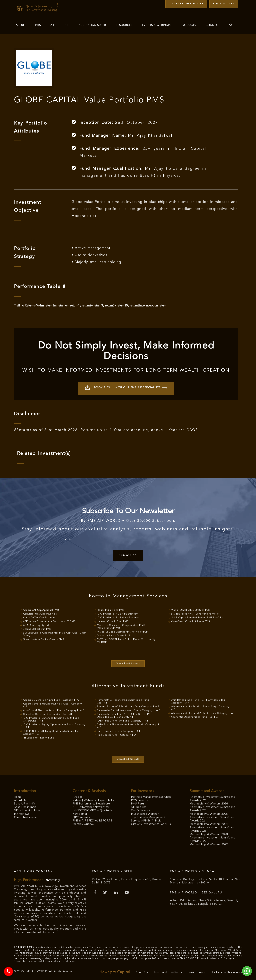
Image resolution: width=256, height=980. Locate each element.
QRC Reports (81, 816)
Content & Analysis (89, 789)
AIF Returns (139, 806)
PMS (38, 25)
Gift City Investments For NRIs (151, 823)
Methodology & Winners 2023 (209, 833)
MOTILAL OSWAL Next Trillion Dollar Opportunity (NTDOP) (126, 640)
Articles (78, 795)
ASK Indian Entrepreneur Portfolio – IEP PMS (49, 620)
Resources (124, 25)
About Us (20, 799)
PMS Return (139, 802)
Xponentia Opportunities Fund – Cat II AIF (196, 716)
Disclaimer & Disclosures (226, 971)
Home (18, 795)
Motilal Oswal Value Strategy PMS (191, 609)
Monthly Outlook (83, 823)
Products (188, 25)
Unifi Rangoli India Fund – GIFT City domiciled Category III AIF (198, 700)
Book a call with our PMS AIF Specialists (126, 387)
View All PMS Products (128, 663)
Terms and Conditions (168, 971)
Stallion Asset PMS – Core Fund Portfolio (195, 613)
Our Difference (141, 809)
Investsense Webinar (145, 812)
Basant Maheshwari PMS (37, 628)
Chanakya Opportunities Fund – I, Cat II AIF (48, 713)
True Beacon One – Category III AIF (118, 734)
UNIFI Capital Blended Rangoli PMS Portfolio (197, 617)
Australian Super (92, 25)
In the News (22, 812)
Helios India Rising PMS (111, 609)
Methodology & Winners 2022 (209, 843)
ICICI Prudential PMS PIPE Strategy (117, 613)
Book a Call (224, 4)
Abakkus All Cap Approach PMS (41, 609)
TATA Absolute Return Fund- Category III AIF (123, 720)
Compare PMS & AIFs (186, 4)
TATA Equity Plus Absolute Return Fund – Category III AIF (128, 725)
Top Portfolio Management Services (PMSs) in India (148, 817)
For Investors (143, 789)
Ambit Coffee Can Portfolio (39, 617)
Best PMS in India (25, 806)
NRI (67, 25)
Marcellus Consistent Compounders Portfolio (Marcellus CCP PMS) (123, 626)
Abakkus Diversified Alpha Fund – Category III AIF (52, 699)
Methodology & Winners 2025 (209, 812)
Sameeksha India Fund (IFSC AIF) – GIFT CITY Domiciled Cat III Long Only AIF (123, 715)
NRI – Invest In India (27, 809)
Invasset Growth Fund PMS (113, 620)
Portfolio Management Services (151, 795)
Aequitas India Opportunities (40, 613)
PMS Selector (140, 799)
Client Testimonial (26, 816)
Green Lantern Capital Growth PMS (43, 638)
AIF (53, 25)
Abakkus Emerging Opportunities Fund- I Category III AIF (54, 704)
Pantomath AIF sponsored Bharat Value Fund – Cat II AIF (124, 700)
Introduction (25, 789)
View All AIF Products (128, 758)
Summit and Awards (207, 789)
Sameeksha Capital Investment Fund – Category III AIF (128, 709)
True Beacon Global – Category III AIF (119, 730)
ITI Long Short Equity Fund (39, 737)
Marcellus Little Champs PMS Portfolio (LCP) (123, 631)
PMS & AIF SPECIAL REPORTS (92, 819)
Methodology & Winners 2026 (209, 802)
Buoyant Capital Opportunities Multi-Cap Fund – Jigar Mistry (54, 633)
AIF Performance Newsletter (91, 806)
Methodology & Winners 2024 (209, 823)
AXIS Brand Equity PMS (37, 624)
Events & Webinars (157, 25)
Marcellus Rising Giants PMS (114, 635)
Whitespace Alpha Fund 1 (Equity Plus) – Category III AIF (201, 707)
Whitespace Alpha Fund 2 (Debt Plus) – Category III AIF (203, 712)
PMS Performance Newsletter (92, 802)
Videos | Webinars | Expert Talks (93, 799)
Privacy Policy (196, 971)
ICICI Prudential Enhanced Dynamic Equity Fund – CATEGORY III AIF (52, 718)
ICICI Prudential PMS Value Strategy (118, 617)
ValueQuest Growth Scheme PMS (190, 620)
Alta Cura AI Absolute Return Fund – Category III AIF (53, 709)
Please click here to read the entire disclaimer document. (46, 960)
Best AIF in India (24, 802)
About (21, 25)
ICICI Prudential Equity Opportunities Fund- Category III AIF (54, 725)
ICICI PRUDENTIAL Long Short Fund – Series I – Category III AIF (50, 732)
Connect (213, 25)
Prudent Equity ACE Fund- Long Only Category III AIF (128, 706)
